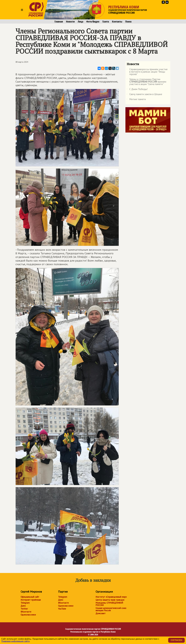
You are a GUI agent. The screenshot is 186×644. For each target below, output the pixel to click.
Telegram (25, 603)
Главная (59, 22)
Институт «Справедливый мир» (111, 597)
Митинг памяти (136, 100)
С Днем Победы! (137, 90)
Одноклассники (28, 615)
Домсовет (101, 613)
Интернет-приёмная (31, 600)
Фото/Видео (93, 22)
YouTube (62, 609)
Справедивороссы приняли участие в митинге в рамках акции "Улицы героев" (147, 72)
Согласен (176, 640)
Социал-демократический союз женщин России (111, 609)
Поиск (128, 22)
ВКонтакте (26, 612)
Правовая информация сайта (15, 641)
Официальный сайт (30, 597)
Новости (70, 22)
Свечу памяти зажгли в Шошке (144, 95)
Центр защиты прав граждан (110, 600)
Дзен (23, 606)
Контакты (117, 22)
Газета (106, 22)
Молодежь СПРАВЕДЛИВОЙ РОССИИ (109, 604)
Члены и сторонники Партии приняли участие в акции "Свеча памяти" (146, 82)
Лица (80, 22)
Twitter (24, 609)
